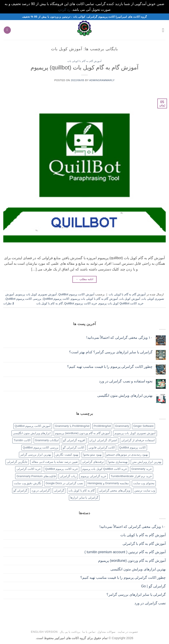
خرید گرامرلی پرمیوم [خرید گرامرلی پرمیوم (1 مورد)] (94, 476)
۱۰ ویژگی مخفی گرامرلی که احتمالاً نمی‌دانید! (119, 338)
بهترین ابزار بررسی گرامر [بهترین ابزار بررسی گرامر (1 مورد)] (36, 455)
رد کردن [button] (64, 10)
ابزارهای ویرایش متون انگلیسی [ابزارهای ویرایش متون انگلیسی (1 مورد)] (32, 433)
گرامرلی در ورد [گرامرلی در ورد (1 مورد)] (41, 490)
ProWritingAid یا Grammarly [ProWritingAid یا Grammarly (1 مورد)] (72, 426)
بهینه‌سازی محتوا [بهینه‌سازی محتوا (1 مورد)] (118, 462)
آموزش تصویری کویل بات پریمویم (36, 294)
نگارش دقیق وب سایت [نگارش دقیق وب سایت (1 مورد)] (28, 483)
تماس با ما (89, 632)
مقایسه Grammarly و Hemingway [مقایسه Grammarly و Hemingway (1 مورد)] (108, 483)
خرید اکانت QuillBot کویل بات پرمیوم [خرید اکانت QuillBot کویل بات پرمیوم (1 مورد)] (105, 469)
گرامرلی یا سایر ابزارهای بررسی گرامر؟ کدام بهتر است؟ (111, 352)
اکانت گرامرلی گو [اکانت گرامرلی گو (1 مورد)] (73, 448)
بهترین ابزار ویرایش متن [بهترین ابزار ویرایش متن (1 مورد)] (147, 462)
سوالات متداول (107, 632)
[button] (163, 30)
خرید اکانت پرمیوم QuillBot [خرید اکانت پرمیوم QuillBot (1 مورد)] (62, 469)
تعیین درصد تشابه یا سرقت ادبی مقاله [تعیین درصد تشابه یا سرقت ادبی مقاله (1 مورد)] (55, 462)
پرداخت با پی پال (70, 632)
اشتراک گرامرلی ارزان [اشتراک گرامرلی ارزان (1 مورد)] (103, 440)
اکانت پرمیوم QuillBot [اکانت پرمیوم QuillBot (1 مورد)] (132, 448)
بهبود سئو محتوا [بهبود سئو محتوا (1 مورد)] (92, 455)
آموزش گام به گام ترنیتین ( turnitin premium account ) (125, 552)
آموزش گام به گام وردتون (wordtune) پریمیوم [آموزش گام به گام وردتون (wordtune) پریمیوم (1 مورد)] (83, 433)
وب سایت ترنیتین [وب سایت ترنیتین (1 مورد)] (145, 490)
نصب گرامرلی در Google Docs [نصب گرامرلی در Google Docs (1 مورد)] (64, 483)
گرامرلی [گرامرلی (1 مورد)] (59, 490)
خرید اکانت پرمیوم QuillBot (81, 303)
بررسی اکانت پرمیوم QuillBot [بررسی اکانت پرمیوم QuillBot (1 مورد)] (40, 448)
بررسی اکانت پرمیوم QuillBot (23, 299)
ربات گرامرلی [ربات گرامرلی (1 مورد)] (68, 476)
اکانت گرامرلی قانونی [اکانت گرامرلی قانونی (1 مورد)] (102, 448)
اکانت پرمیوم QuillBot (56, 299)
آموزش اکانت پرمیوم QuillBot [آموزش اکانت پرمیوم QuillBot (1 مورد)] (33, 426)
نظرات (9, 303)
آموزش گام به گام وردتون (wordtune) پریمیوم (132, 561)
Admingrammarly (102, 80)
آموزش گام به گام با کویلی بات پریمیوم (94, 299)
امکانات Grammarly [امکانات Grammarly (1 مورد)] (47, 440)
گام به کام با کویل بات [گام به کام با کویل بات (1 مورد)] (82, 490)
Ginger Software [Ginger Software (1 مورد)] (143, 426)
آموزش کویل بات (130, 299)
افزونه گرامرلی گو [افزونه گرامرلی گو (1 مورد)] (74, 440)
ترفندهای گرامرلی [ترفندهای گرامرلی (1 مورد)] (93, 462)
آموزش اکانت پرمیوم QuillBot (76, 294)
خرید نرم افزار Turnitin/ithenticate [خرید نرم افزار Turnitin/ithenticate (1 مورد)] (131, 476)
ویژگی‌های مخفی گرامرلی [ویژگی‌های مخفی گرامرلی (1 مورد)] (115, 490)
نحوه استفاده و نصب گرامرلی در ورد (126, 381)
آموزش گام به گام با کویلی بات (84, 61)
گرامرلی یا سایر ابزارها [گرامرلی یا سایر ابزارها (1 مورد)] (84, 498)
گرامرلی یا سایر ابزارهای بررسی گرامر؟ (136, 595)
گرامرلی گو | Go (153, 586)
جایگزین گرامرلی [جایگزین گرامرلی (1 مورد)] (17, 462)
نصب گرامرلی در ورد (150, 603)
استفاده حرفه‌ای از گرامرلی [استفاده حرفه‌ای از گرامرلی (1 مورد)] (138, 440)
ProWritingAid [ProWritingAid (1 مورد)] (102, 426)
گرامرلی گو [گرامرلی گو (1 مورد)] (20, 490)
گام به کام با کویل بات (50, 303)
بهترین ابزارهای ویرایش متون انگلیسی (125, 396)
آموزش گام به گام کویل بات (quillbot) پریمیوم (85, 67)
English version (44, 632)
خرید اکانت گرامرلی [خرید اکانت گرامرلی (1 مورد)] (29, 469)
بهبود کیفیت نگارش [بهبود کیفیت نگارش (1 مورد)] (67, 455)
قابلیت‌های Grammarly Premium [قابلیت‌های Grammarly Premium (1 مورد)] (36, 476)
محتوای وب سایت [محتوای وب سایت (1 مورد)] (144, 483)
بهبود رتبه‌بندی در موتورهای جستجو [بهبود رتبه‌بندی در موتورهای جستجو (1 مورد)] (127, 455)
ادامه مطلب (84, 279)
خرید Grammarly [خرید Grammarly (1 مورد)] (142, 469)
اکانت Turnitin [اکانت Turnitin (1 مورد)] (22, 440)
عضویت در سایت (128, 632)
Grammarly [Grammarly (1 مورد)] (122, 426)
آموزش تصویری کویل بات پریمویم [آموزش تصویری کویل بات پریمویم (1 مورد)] (135, 433)
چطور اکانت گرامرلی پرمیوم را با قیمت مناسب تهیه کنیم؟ (110, 367)
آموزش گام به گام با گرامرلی (144, 544)
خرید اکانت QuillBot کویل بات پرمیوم (121, 303)
